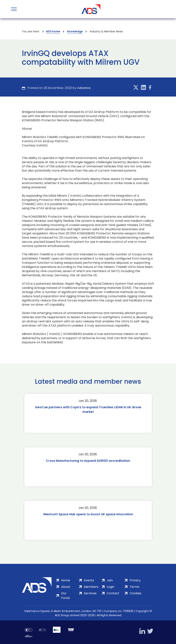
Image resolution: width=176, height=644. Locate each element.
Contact (113, 593)
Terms (134, 587)
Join (110, 580)
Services (90, 593)
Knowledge (75, 31)
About (66, 587)
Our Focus (65, 596)
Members (91, 587)
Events (89, 580)
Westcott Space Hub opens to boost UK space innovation (88, 514)
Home (66, 580)
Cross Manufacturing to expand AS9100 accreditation (88, 461)
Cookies (135, 593)
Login (111, 587)
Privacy (135, 580)
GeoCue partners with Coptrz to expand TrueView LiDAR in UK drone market (88, 409)
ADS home (53, 31)
